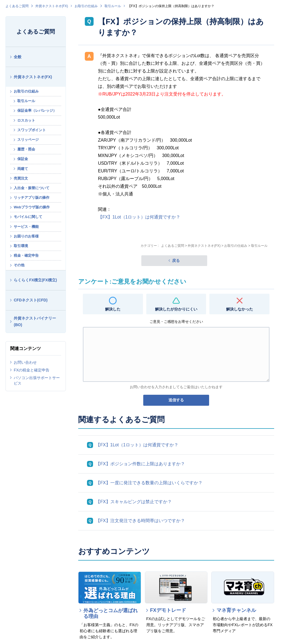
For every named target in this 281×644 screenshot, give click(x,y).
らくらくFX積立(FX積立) (35, 280)
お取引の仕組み (86, 6)
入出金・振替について (32, 188)
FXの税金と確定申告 (32, 370)
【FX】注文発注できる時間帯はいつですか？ (140, 521)
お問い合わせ (25, 362)
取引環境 (21, 246)
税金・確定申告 (26, 255)
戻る (176, 261)
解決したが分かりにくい (176, 309)
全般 (18, 57)
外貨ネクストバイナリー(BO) (35, 322)
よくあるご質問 (17, 6)
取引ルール (113, 6)
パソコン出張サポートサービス (37, 380)
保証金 (23, 159)
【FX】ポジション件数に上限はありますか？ (140, 464)
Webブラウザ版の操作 (32, 207)
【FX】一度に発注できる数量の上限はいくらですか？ (149, 483)
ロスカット (26, 120)
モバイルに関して (28, 217)
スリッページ (28, 140)
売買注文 (21, 178)
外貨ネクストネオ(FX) (52, 6)
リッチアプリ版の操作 (32, 198)
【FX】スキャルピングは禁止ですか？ (134, 502)
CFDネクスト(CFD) (31, 300)
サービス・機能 (26, 227)
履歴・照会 (26, 149)
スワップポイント (32, 130)
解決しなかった (240, 309)
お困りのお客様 (26, 236)
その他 (19, 265)
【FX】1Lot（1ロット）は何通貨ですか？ (139, 217)
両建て (23, 169)
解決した (113, 309)
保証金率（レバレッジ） (37, 110)
